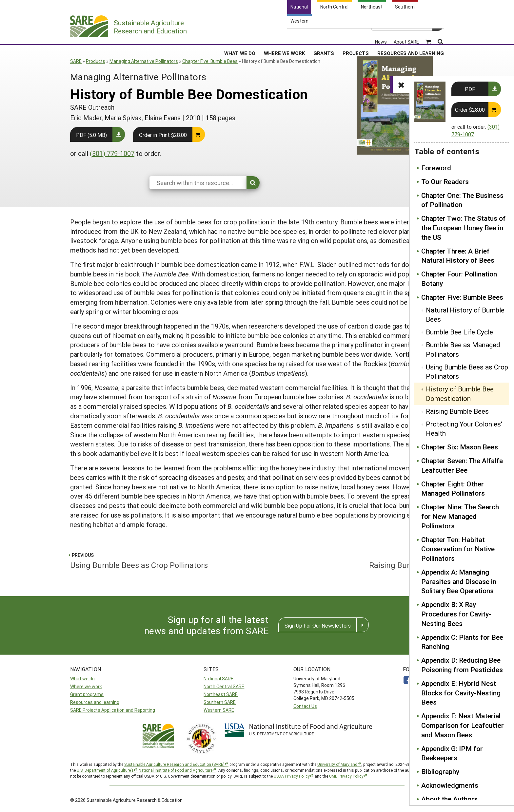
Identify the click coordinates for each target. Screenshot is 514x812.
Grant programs (87, 694)
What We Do (240, 36)
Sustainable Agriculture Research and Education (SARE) (174, 764)
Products (96, 61)
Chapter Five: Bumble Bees (210, 61)
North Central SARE (224, 686)
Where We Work (284, 36)
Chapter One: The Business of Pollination (462, 200)
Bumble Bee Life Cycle (459, 332)
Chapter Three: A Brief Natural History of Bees (458, 256)
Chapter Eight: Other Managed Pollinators (453, 489)
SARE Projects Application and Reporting (113, 710)
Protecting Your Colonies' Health (464, 429)
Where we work (86, 686)
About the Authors (449, 799)
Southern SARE (220, 702)
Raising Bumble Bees (457, 411)
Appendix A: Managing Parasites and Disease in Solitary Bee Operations (459, 581)
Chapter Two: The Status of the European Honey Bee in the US (464, 228)
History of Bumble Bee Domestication (460, 394)
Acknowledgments (450, 785)
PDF (470, 89)
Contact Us (305, 706)
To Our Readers (445, 181)
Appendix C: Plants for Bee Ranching (462, 642)
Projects (356, 36)
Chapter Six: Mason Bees (460, 447)
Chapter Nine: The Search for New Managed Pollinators (460, 516)
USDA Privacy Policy (292, 776)
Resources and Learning (411, 36)
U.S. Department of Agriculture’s (105, 770)
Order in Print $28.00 (163, 135)
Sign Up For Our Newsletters (318, 625)
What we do (82, 679)
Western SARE (219, 710)
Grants (324, 36)
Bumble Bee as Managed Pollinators (463, 349)
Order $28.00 (470, 110)
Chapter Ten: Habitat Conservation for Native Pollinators (458, 549)
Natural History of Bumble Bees (465, 315)
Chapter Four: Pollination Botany (459, 279)
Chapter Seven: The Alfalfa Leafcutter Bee (462, 465)
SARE (76, 61)
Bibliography (440, 771)
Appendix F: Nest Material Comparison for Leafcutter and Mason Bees (463, 725)
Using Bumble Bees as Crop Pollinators (467, 372)
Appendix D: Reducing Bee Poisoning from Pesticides (462, 665)
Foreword (436, 168)
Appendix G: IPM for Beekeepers (452, 753)
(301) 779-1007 (112, 153)
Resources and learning (95, 702)
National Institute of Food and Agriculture (176, 770)
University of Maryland (337, 764)
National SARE (218, 679)
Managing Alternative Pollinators (144, 61)
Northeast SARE (221, 694)
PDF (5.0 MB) (91, 135)
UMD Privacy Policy (346, 776)
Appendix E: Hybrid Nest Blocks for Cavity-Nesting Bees (461, 693)
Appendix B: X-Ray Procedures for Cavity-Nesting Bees (456, 614)
